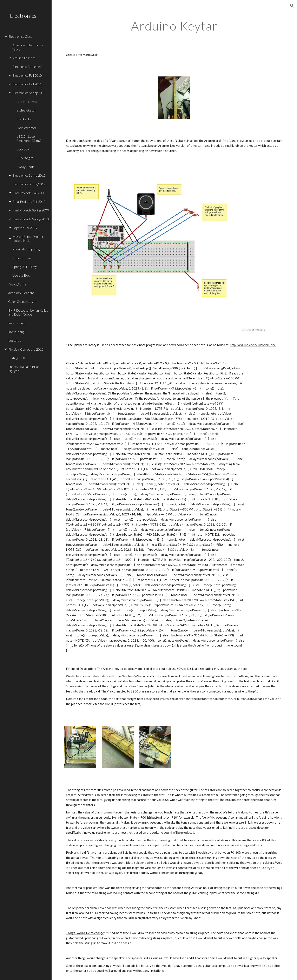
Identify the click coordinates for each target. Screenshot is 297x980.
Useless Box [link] (21, 275)
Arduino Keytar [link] (27, 102)
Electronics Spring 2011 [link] (29, 93)
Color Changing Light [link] (22, 301)
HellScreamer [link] (26, 128)
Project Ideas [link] (22, 258)
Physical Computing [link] (26, 249)
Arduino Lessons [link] (24, 58)
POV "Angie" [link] (25, 158)
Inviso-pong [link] (16, 323)
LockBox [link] (23, 149)
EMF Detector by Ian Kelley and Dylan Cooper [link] (28, 312)
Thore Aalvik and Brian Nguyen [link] (24, 369)
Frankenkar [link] (25, 119)
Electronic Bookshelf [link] (27, 66)
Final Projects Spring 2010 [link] (31, 219)
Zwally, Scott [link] (25, 167)
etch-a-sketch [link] (26, 110)
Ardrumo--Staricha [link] (21, 293)
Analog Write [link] (17, 284)
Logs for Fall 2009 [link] (25, 228)
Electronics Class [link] (20, 36)
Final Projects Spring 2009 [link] (31, 210)
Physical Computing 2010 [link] (26, 349)
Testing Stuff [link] (17, 358)
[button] (292, 6)
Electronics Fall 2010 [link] (27, 75)
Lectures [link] (15, 340)
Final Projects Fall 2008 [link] (29, 193)
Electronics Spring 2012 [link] (29, 175)
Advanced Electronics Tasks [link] (28, 47)
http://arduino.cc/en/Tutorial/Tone (253, 345)
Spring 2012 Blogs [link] (25, 267)
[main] (174, 26)
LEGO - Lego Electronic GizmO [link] (29, 138)
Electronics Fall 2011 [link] (27, 84)
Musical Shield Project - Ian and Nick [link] (29, 238)
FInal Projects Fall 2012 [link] (29, 201)
